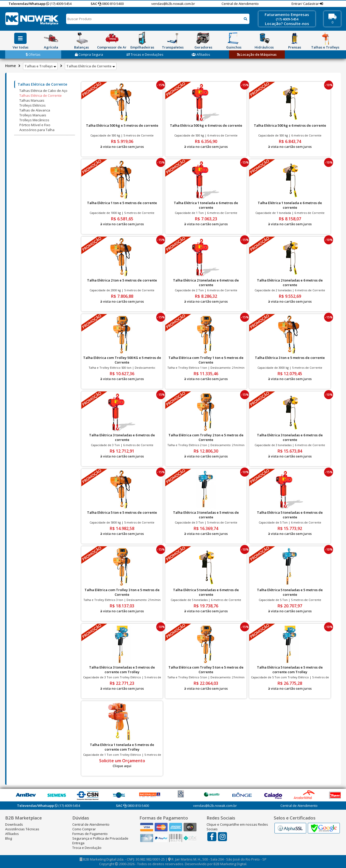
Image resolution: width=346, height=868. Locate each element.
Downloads (14, 824)
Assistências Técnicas (22, 829)
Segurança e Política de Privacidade (100, 838)
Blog (9, 838)
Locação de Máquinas (257, 54)
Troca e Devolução (87, 848)
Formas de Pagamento (90, 834)
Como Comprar (84, 829)
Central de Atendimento (240, 4)
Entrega (78, 843)
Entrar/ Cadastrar (306, 4)
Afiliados (201, 54)
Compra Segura (89, 54)
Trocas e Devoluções (145, 54)
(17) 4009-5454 (59, 4)
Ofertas (33, 54)
